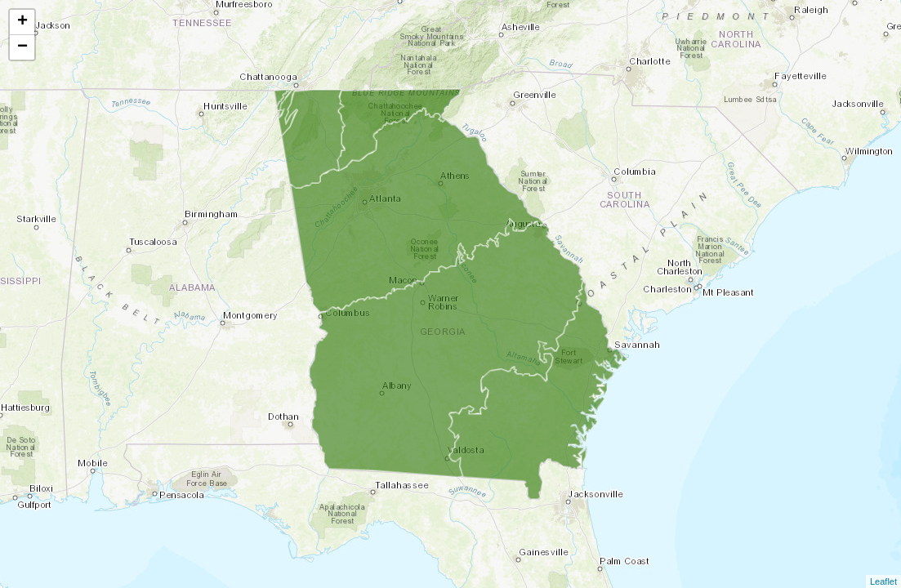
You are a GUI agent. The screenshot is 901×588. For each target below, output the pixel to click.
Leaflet (883, 581)
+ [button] (22, 22)
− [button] (22, 47)
